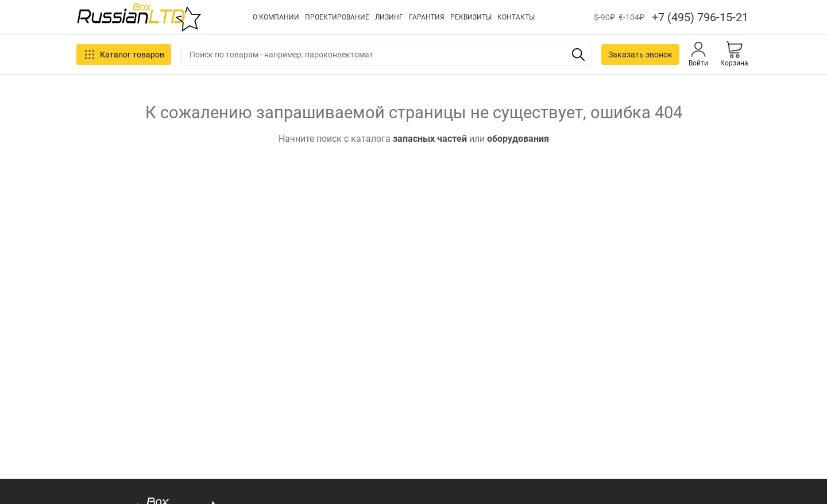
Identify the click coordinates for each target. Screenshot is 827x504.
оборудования (518, 139)
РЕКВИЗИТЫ (471, 17)
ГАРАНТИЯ (427, 17)
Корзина (734, 54)
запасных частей (430, 139)
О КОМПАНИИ (276, 17)
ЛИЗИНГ (389, 17)
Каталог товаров (124, 55)
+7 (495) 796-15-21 (700, 17)
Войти (698, 54)
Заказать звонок (640, 55)
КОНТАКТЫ (516, 17)
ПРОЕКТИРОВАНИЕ (337, 17)
